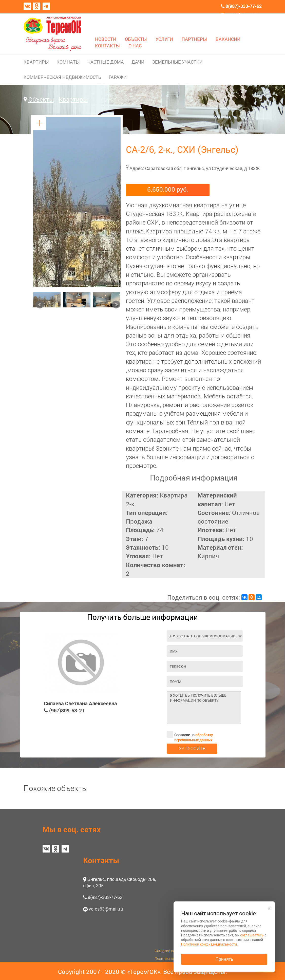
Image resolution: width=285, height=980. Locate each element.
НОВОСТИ (106, 39)
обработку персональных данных (194, 737)
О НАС (135, 46)
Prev (40, 305)
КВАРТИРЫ (36, 62)
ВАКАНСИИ (228, 39)
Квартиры (73, 99)
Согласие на (190, 734)
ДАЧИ (138, 62)
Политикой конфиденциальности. (209, 944)
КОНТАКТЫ (107, 46)
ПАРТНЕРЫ (194, 39)
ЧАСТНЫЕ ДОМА (106, 62)
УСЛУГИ (164, 39)
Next (116, 305)
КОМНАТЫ (68, 62)
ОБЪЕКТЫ (136, 39)
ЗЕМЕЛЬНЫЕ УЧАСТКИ (177, 62)
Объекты (41, 99)
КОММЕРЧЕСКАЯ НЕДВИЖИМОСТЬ (62, 77)
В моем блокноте (240, 14)
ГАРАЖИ (118, 77)
